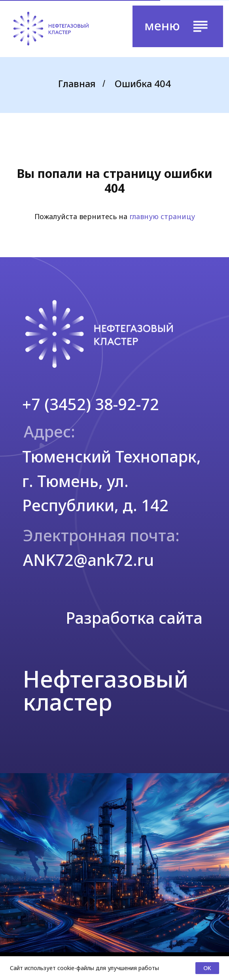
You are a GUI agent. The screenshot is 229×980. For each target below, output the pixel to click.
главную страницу (162, 216)
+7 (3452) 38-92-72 (91, 404)
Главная (77, 84)
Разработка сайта (134, 618)
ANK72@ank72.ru (88, 560)
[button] (178, 26)
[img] (51, 29)
